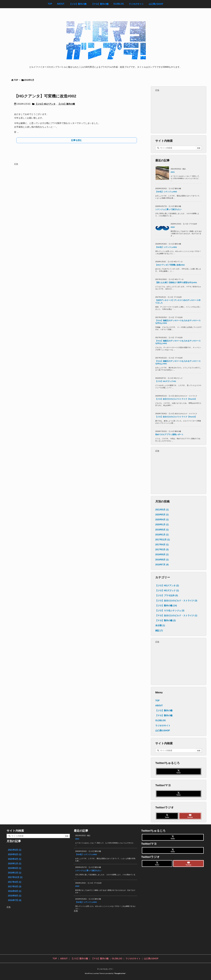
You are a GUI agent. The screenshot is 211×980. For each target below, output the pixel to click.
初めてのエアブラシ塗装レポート (169, 435)
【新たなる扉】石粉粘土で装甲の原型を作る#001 (176, 283)
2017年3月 (162, 550)
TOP (16, 80)
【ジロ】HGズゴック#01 (166, 381)
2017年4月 (162, 545)
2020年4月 (162, 520)
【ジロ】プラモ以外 (167, 595)
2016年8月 (162, 560)
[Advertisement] (77, 185)
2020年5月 (162, 515)
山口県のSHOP (163, 731)
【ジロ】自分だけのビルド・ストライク (176, 601)
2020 (173, 227)
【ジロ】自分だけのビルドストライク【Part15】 (176, 399)
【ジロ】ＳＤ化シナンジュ (170, 611)
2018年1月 (162, 535)
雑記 (159, 631)
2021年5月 (162, 510)
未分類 (160, 625)
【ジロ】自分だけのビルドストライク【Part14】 (176, 417)
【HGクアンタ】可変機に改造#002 (45, 96)
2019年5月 (162, 530)
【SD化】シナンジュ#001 (166, 247)
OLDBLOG (161, 720)
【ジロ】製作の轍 (66, 104)
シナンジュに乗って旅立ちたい (168, 209)
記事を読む (77, 140)
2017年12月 (162, 540)
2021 (173, 172)
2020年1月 (162, 525)
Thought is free (120, 973)
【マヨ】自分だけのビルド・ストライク (176, 616)
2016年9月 (162, 555)
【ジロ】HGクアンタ (45, 104)
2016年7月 (162, 565)
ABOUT (159, 706)
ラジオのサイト (163, 726)
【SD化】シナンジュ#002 (166, 192)
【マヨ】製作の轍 (165, 620)
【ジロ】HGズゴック (167, 591)
